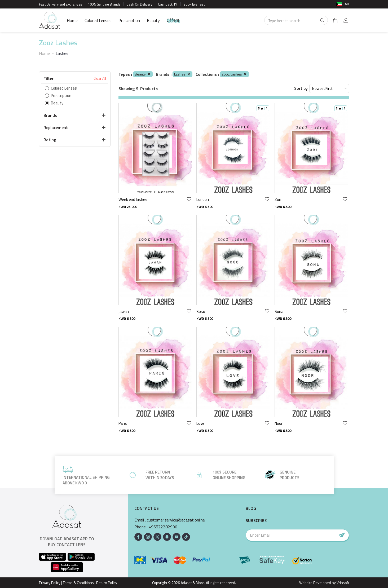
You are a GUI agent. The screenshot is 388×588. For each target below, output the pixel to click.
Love (200, 423)
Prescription (129, 20)
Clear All (100, 78)
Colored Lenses (98, 20)
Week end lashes (133, 199)
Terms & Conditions (78, 583)
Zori (278, 199)
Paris (123, 423)
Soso (201, 311)
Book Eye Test (194, 4)
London (203, 199)
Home (72, 20)
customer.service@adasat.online (176, 520)
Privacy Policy (50, 583)
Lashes (182, 74)
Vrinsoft (342, 583)
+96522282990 (163, 527)
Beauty (153, 20)
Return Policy (107, 583)
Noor (279, 423)
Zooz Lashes (234, 74)
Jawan (124, 311)
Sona (279, 311)
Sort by (301, 88)
